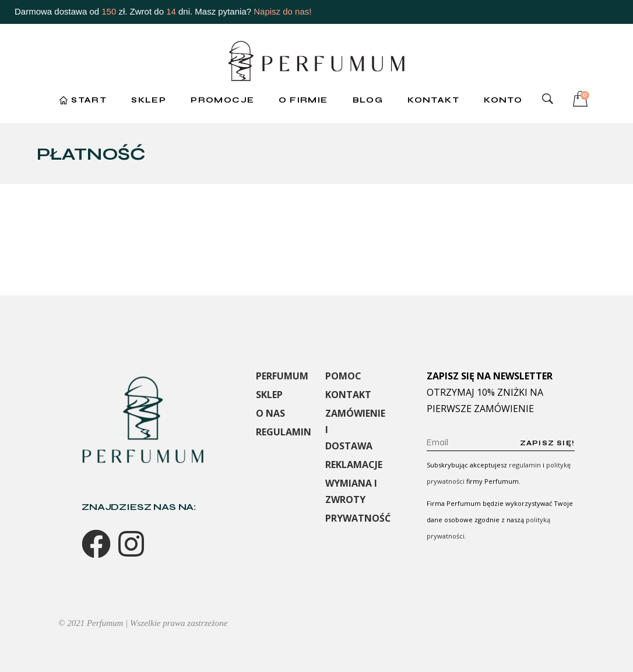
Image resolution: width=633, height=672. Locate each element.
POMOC (343, 376)
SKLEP (269, 395)
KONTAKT (348, 395)
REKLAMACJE (354, 465)
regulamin (525, 465)
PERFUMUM (282, 376)
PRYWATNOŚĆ (358, 518)
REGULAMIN (284, 432)
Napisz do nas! (282, 11)
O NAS (270, 413)
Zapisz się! (547, 443)
